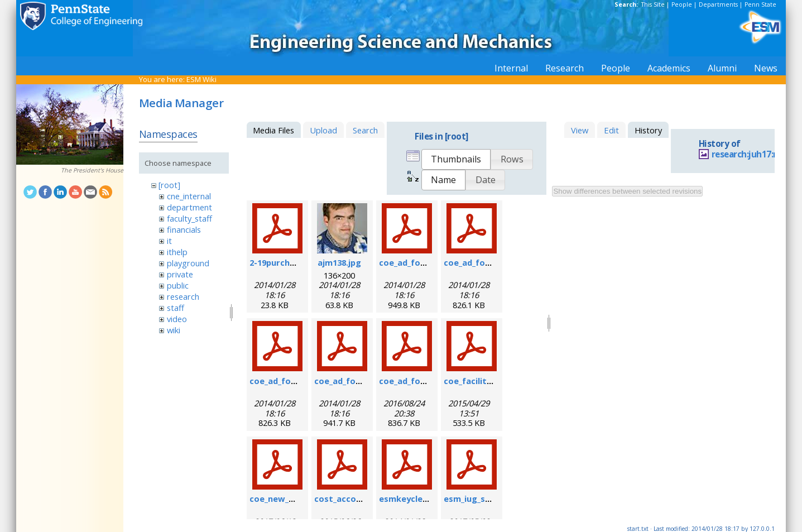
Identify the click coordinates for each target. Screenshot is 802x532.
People (682, 4)
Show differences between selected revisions (627, 191)
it (169, 241)
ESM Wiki (201, 79)
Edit (611, 130)
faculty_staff (189, 218)
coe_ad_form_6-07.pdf (424, 262)
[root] (169, 185)
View (580, 130)
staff (176, 308)
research (183, 296)
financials (184, 229)
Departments (718, 4)
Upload (323, 130)
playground (188, 263)
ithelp (177, 252)
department (189, 207)
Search (365, 130)
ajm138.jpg (339, 262)
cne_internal (189, 196)
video (177, 319)
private (180, 274)
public (178, 285)
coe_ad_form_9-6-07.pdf (492, 262)
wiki (174, 330)
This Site (653, 4)
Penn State (760, 4)
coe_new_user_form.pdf (299, 499)
